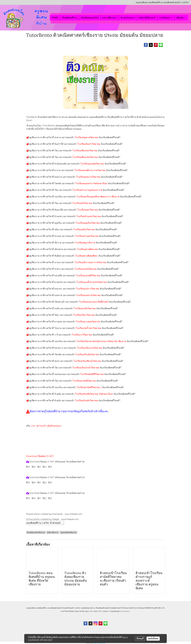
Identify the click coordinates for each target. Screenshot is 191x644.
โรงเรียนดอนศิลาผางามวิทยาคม (90, 170)
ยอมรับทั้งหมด (153, 639)
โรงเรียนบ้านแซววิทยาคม (89, 216)
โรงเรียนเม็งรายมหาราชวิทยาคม (91, 262)
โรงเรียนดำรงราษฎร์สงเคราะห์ (88, 190)
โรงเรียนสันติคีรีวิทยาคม (92, 374)
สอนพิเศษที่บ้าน (42, 608)
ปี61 (39, 467)
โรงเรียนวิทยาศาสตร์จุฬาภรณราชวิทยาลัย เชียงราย (102, 341)
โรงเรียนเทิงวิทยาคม (83, 203)
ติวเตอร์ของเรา (128, 18)
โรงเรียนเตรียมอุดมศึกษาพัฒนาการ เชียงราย (98, 197)
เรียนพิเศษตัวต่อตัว (102, 608)
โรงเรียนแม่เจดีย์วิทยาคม (88, 275)
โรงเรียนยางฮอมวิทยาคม (88, 322)
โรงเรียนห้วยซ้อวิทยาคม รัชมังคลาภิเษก (94, 394)
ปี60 (34, 467)
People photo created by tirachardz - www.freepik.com (54, 514)
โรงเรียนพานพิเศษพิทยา (87, 256)
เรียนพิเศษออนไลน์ (90, 18)
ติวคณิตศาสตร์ (115, 608)
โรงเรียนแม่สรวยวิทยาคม (89, 295)
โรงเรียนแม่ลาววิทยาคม (88, 289)
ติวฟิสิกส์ (148, 608)
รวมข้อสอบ (166, 18)
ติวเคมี (154, 608)
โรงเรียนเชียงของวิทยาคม (85, 150)
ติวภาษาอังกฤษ (139, 608)
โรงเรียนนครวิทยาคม (88, 210)
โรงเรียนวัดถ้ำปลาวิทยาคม (89, 328)
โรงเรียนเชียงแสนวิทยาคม (86, 157)
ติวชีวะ (160, 608)
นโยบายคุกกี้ (48, 640)
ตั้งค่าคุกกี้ (140, 639)
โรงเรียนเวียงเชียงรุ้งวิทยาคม (88, 361)
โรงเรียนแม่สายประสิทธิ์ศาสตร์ (94, 302)
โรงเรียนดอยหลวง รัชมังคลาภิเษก (92, 183)
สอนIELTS (107, 611)
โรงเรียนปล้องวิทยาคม (84, 229)
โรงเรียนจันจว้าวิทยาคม (89, 144)
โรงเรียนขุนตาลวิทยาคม (87, 137)
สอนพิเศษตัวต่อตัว (55, 608)
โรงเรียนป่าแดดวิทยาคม (87, 236)
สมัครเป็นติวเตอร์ (147, 18)
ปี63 (50, 467)
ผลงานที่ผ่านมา (110, 18)
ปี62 (45, 467)
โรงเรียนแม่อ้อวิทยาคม (85, 308)
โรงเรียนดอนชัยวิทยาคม (93, 164)
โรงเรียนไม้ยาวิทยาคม (84, 315)
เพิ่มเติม (181, 18)
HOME (55, 18)
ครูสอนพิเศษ (31, 608)
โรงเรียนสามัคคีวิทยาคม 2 (89, 387)
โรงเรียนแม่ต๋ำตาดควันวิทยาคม (92, 282)
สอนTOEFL (98, 611)
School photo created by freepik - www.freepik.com (52, 519)
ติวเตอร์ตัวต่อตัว (68, 608)
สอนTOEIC (89, 611)
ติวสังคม (71, 611)
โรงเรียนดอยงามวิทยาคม (89, 177)
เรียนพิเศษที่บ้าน (69, 18)
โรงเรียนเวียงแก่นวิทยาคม (90, 348)
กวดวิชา (78, 608)
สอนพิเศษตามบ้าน (88, 608)
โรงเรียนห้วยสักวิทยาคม (87, 400)
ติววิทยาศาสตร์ (127, 608)
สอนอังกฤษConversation (120, 611)
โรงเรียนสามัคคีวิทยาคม (85, 381)
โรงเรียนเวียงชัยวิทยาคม (88, 354)
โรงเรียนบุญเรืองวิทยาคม (88, 223)
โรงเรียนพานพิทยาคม (88, 249)
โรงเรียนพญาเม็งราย (86, 243)
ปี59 (28, 467)
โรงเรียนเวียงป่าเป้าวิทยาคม (86, 368)
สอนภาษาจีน (80, 611)
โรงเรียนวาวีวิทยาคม (82, 335)
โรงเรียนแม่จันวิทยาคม (86, 269)
